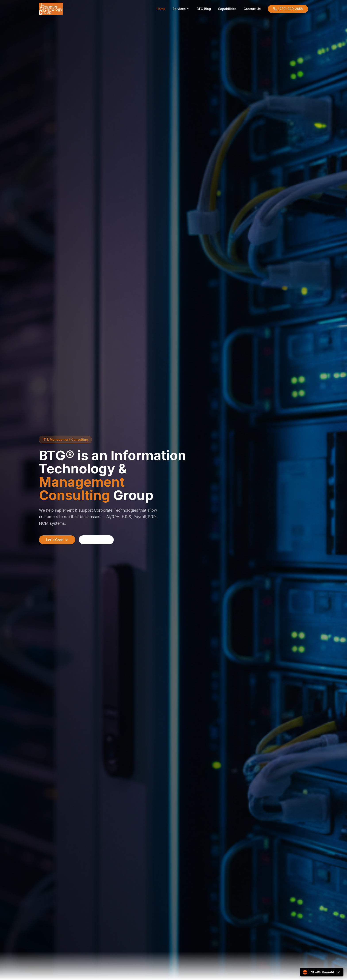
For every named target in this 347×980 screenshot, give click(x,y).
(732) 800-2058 (288, 9)
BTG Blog (204, 9)
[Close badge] (339, 972)
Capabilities (227, 9)
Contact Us (252, 9)
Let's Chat (57, 540)
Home (161, 9)
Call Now (96, 540)
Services (181, 9)
